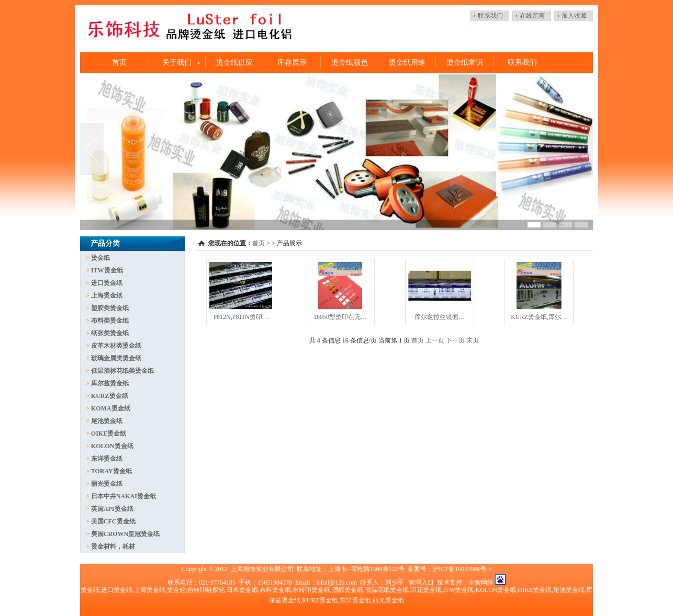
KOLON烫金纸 (112, 446)
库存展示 (292, 62)
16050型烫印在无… (340, 317)
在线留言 (532, 16)
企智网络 (481, 583)
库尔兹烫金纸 (110, 383)
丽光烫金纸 (107, 484)
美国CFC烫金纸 (113, 521)
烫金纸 (100, 258)
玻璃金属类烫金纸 (116, 358)
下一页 (455, 340)
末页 (473, 340)
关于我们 (177, 62)
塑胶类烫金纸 (110, 308)
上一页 (435, 340)
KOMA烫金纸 (111, 408)
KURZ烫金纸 (110, 396)
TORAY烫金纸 (111, 471)
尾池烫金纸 (107, 421)
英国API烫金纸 (112, 509)
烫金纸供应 (234, 62)
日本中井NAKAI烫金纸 (124, 496)
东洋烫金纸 (107, 459)
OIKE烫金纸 (109, 434)
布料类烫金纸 (110, 321)
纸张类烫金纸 (110, 333)
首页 (119, 62)
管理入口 (421, 583)
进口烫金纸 (107, 283)
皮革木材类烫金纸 (116, 346)
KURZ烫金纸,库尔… (539, 317)
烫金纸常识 (465, 62)
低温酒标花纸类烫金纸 (122, 371)
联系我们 (490, 16)
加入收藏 (574, 16)
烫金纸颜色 (350, 62)
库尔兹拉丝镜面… (440, 317)
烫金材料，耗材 (113, 546)
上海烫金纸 (107, 295)
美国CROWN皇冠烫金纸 (125, 534)
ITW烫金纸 (107, 270)
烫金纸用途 (407, 62)
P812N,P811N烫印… (240, 317)
